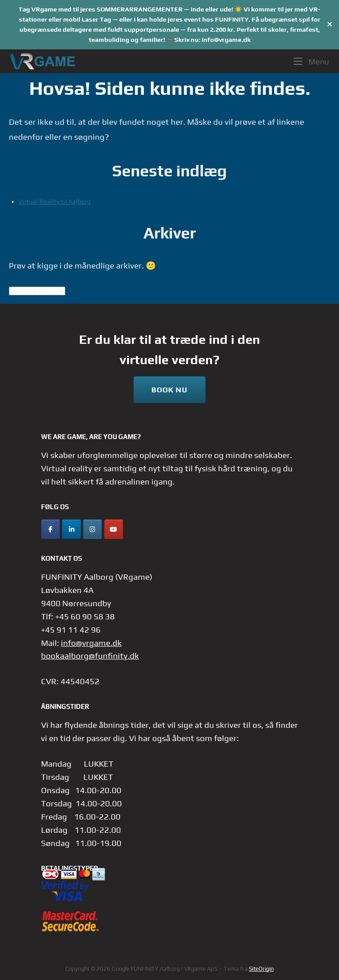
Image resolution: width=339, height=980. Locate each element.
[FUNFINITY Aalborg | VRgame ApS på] (134, 529)
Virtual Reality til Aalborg (55, 201)
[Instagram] (92, 529)
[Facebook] (51, 529)
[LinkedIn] (71, 529)
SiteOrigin (261, 969)
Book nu (169, 390)
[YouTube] (114, 529)
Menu (311, 61)
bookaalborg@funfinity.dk (90, 656)
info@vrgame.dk (91, 643)
